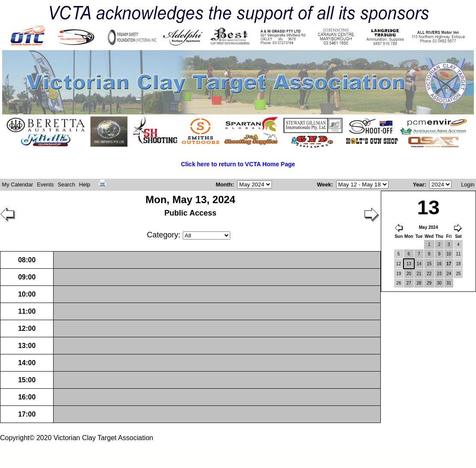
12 (399, 264)
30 (439, 283)
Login (468, 184)
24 (449, 274)
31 (449, 283)
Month (224, 184)
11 (458, 254)
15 (429, 264)
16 (439, 264)
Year (419, 184)
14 (419, 264)
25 (458, 274)
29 (429, 283)
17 (449, 264)
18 (458, 264)
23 (439, 274)
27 (409, 283)
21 (419, 274)
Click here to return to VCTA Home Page (238, 164)
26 (399, 283)
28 (419, 283)
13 (409, 264)
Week (324, 184)
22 (429, 274)
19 (399, 274)
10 (449, 254)
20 (409, 274)
